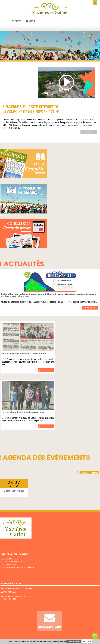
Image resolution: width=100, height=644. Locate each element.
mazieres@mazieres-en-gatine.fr (20, 567)
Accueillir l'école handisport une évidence (24, 354)
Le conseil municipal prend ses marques (23, 412)
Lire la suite (87, 132)
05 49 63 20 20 (10, 564)
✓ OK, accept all (74, 641)
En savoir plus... (90, 308)
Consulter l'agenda (90, 473)
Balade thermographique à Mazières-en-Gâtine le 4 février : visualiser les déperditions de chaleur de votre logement (49, 295)
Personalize (87, 641)
